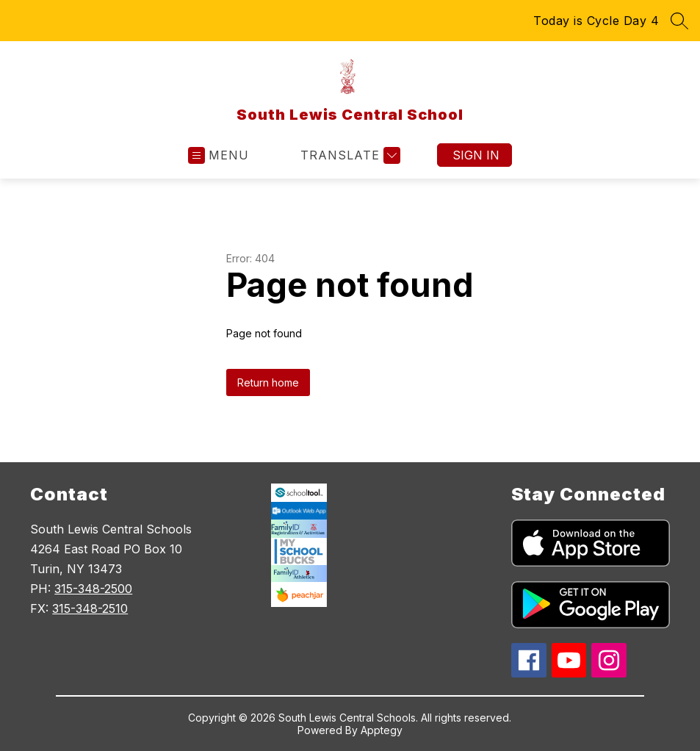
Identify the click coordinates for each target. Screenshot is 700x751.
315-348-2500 (93, 589)
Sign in (476, 155)
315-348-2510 (90, 608)
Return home (268, 382)
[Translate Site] (349, 155)
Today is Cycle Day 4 (596, 21)
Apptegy (382, 730)
